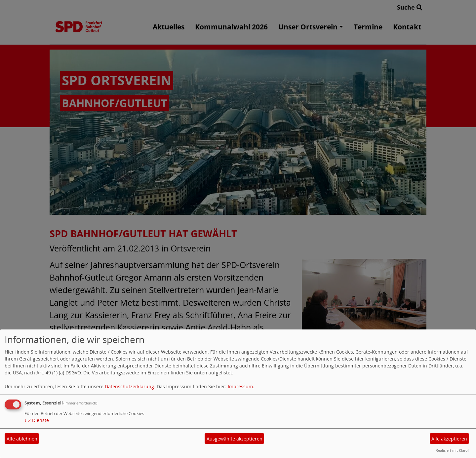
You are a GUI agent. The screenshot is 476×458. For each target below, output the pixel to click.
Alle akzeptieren (449, 439)
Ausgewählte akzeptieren (235, 439)
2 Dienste (37, 420)
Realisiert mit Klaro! (452, 450)
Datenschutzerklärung (129, 386)
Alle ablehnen (22, 439)
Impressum (240, 386)
